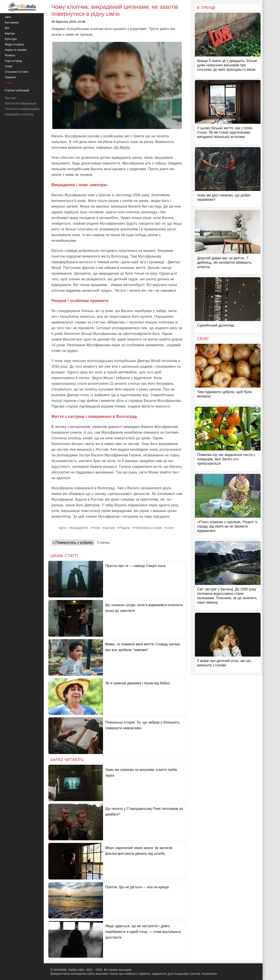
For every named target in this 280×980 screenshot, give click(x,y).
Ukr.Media (122, 147)
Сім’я (170, 528)
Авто (8, 17)
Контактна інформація (21, 103)
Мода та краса (14, 44)
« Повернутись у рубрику (73, 543)
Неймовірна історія (148, 528)
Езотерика (12, 22)
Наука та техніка (16, 50)
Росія (96, 528)
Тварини (10, 77)
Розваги (10, 55)
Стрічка (103, 543)
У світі (9, 83)
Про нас (10, 98)
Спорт (9, 66)
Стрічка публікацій (17, 90)
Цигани (110, 528)
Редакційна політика (19, 114)
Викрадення (79, 528)
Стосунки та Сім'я (17, 72)
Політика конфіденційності (24, 109)
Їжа (7, 28)
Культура (11, 39)
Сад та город (13, 61)
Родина (125, 528)
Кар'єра (10, 33)
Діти (63, 528)
